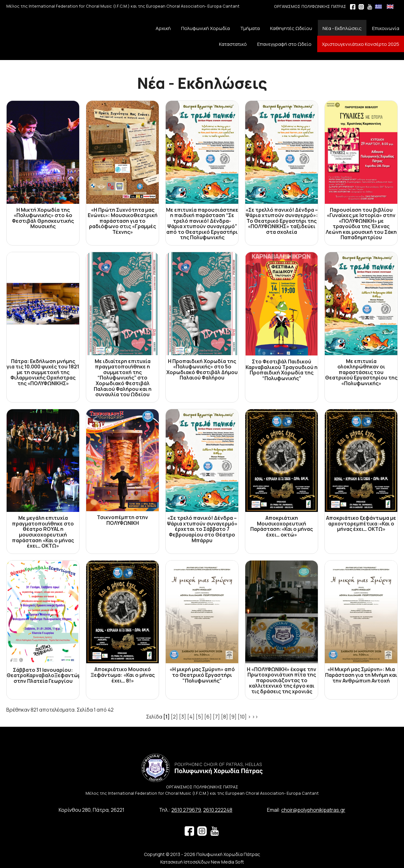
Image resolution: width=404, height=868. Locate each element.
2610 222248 (218, 810)
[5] (199, 717)
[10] (242, 717)
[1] (166, 717)
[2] (174, 717)
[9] (233, 717)
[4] (191, 717)
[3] (183, 717)
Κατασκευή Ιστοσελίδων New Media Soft (202, 862)
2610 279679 (186, 810)
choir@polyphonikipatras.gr (313, 810)
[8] (225, 717)
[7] (216, 717)
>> (255, 717)
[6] (208, 717)
